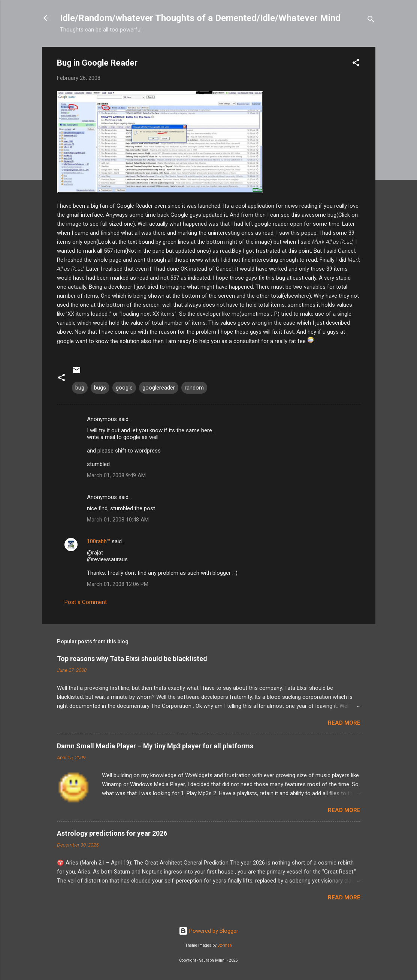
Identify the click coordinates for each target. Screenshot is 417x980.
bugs (100, 388)
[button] (356, 64)
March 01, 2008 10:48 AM (118, 520)
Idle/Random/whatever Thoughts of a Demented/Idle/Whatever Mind (200, 18)
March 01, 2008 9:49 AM (116, 475)
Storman (225, 945)
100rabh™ (99, 541)
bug (80, 388)
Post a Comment (86, 602)
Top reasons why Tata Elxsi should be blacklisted (132, 659)
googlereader (159, 388)
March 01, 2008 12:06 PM (118, 584)
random (194, 388)
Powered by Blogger (208, 931)
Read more (344, 723)
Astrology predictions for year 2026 (112, 833)
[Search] (371, 20)
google (124, 388)
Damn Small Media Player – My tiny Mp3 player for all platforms (155, 746)
